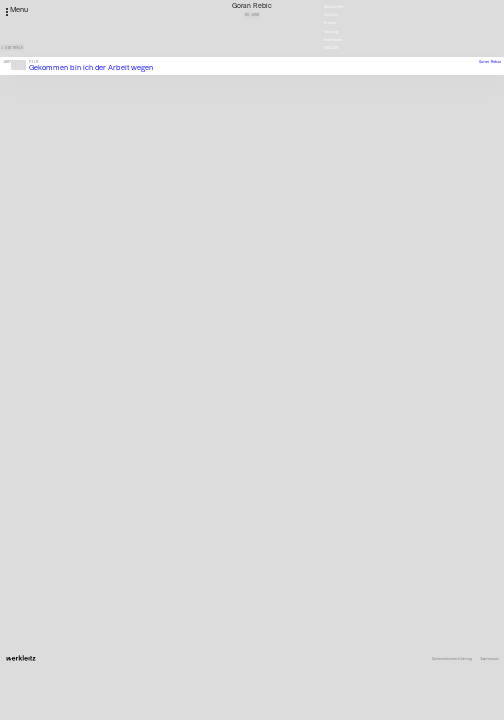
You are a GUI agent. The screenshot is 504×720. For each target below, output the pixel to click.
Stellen (331, 14)
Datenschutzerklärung (452, 659)
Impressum (489, 659)
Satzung (331, 31)
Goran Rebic (490, 61)
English (331, 47)
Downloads (333, 39)
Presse (330, 22)
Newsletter (334, 6)
